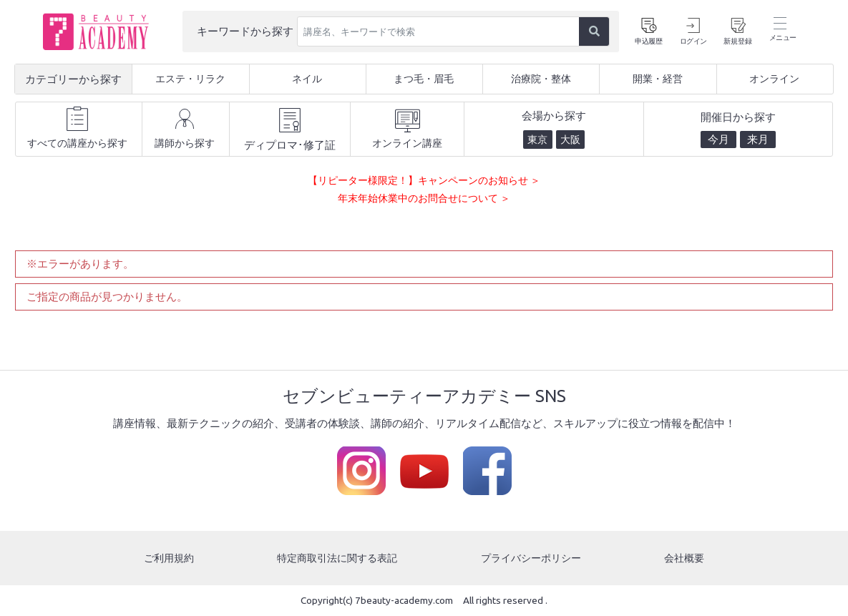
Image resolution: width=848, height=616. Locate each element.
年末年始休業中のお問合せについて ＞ (424, 198)
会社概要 (686, 558)
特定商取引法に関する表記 (337, 558)
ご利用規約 (168, 558)
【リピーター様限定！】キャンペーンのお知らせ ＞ (424, 180)
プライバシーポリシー (532, 558)
